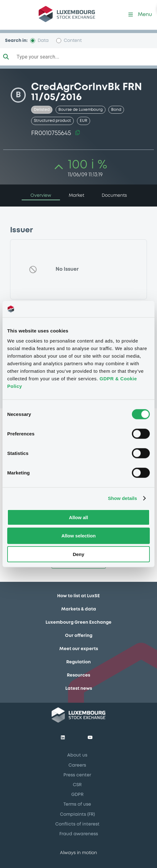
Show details (123, 498)
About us (77, 755)
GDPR (77, 795)
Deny (79, 554)
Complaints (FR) (77, 814)
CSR (77, 785)
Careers (77, 765)
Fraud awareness (79, 834)
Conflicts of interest (77, 824)
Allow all (79, 517)
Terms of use (77, 804)
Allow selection (78, 536)
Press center (77, 775)
